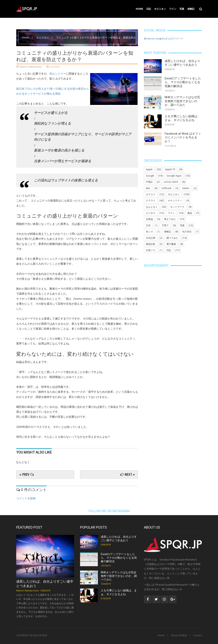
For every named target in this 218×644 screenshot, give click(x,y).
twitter (186, 188)
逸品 (190, 213)
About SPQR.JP (179, 635)
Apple (149, 169)
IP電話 (149, 182)
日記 (149, 9)
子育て (165, 225)
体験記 (191, 9)
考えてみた (170, 219)
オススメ (151, 194)
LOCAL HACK (171, 182)
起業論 (149, 219)
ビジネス (151, 213)
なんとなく (43, 37)
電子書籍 (171, 244)
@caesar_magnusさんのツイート (164, 38)
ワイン (173, 9)
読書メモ (151, 250)
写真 (182, 9)
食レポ (149, 232)
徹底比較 (151, 244)
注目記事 (151, 238)
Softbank (166, 188)
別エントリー (58, 74)
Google (150, 176)
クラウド (151, 200)
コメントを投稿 (26, 498)
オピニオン (160, 9)
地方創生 (187, 232)
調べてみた (172, 238)
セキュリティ (175, 200)
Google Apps (174, 176)
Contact (198, 635)
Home (139, 9)
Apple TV (170, 169)
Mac (148, 188)
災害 (148, 225)
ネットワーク (177, 207)
